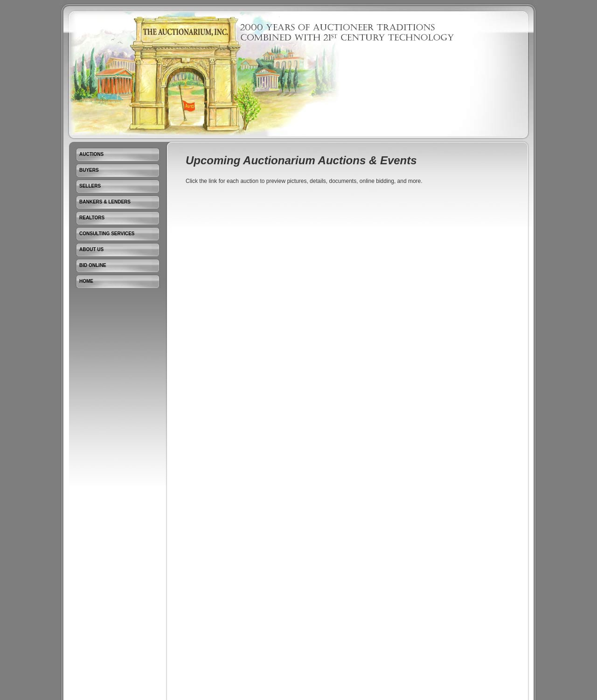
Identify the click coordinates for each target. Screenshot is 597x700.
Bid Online (93, 265)
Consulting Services (107, 234)
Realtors (92, 218)
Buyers (89, 170)
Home (86, 281)
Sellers (90, 186)
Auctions (91, 154)
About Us (91, 249)
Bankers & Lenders (105, 202)
